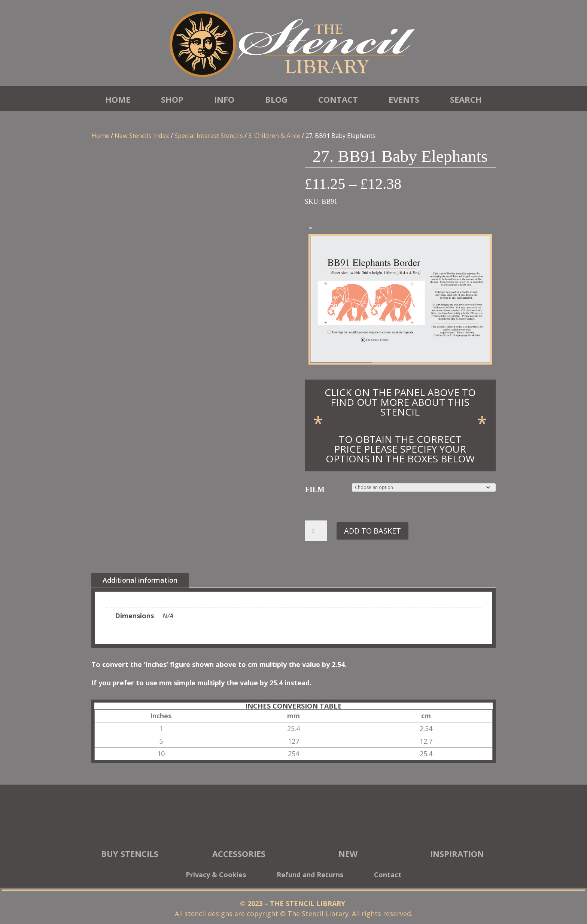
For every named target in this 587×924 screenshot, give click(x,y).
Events (404, 99)
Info (224, 99)
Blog (276, 99)
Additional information (140, 580)
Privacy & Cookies (216, 875)
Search (466, 99)
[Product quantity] (316, 531)
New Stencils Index (142, 135)
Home (118, 99)
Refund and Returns (310, 875)
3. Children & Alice (274, 135)
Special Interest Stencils (209, 135)
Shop (172, 99)
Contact (338, 99)
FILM (315, 489)
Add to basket (372, 531)
